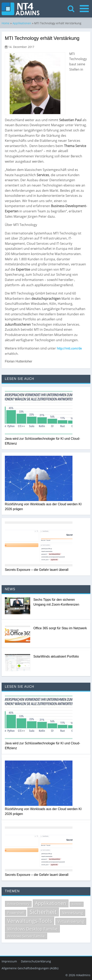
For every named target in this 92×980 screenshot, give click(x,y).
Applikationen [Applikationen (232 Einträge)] (51, 903)
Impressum (9, 961)
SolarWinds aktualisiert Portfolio (56, 656)
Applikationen (22, 23)
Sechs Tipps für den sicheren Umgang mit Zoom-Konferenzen (56, 602)
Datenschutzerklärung (36, 961)
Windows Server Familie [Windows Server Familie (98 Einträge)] (26, 936)
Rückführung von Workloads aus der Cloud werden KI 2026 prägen (43, 506)
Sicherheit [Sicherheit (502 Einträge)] (43, 911)
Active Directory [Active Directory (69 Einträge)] (18, 904)
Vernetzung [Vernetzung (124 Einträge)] (73, 912)
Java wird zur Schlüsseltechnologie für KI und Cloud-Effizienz (42, 441)
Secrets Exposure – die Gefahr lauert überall (37, 569)
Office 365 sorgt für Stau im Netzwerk (60, 628)
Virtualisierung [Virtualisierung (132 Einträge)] (71, 921)
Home (6, 23)
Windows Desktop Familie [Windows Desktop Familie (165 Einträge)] (32, 929)
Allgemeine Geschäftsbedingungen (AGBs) (30, 968)
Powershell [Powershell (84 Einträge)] (16, 912)
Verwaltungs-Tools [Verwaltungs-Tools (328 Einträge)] (30, 921)
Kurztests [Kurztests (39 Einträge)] (77, 904)
